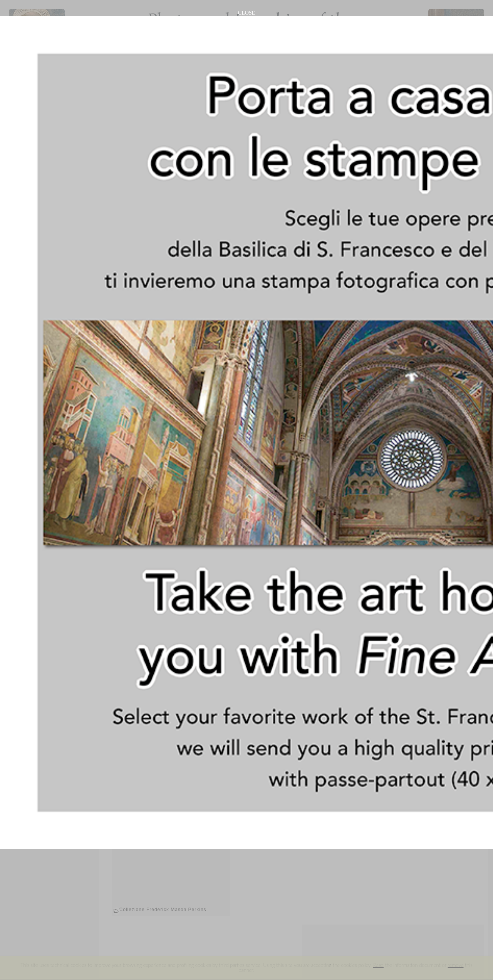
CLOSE (246, 13)
